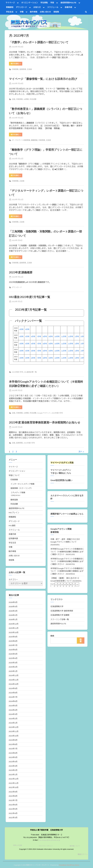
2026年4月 (13, 607)
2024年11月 (14, 680)
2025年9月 (13, 637)
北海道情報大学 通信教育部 (62, 611)
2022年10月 (14, 787)
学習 (52, 3)
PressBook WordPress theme (69, 865)
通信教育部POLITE (68, 3)
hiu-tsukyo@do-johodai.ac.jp (50, 840)
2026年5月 (13, 602)
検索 (52, 636)
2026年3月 (13, 611)
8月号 (45, 337)
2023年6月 (13, 753)
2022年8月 (13, 796)
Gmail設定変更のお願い (61, 480)
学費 (22, 12)
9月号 (51, 337)
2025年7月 (13, 645)
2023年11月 (14, 731)
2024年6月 (13, 701)
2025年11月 (14, 628)
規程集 (56, 12)
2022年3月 (13, 818)
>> (77, 585)
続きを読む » (16, 64)
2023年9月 (13, 740)
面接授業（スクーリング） (22, 488)
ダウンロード (21, 7)
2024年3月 (13, 714)
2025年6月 (13, 650)
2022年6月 (13, 805)
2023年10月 (14, 736)
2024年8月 (13, 693)
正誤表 (29, 69)
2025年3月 (13, 663)
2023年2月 (13, 770)
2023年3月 (13, 766)
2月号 (83, 337)
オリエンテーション (30, 3)
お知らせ (37, 7)
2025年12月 (14, 624)
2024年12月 (14, 675)
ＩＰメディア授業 (18, 493)
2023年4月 (13, 762)
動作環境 (34, 12)
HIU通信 (12, 526)
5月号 (27, 329)
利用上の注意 (18, 845)
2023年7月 (13, 749)
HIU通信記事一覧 (30, 372)
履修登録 (14, 500)
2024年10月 (14, 684)
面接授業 (23, 69)
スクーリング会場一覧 (60, 619)
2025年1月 (13, 671)
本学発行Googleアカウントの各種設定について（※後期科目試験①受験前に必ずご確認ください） (67, 552)
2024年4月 (13, 710)
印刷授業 (15, 69)
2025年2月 (13, 667)
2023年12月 (14, 727)
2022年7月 (13, 800)
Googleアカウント (44, 413)
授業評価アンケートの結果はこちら (67, 514)
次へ (80, 452)
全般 (14, 99)
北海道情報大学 (57, 606)
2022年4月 (13, 813)
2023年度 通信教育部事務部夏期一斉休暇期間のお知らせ (45, 422)
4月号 (21, 329)
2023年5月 (13, 757)
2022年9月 (13, 792)
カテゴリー (13, 580)
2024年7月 (13, 697)
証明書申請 (13, 538)
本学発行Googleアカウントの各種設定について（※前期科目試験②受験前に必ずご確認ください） (67, 561)
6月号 (33, 337)
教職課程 (10, 7)
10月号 (57, 337)
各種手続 (68, 7)
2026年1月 (13, 620)
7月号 (39, 337)
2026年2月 (13, 615)
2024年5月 (13, 706)
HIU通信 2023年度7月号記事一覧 (30, 297)
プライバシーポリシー (46, 846)
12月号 (71, 337)
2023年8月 (13, 744)
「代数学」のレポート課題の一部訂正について (39, 42)
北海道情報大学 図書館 (60, 615)
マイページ (10, 3)
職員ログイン (83, 854)
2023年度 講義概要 (21, 272)
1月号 (77, 337)
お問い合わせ (45, 12)
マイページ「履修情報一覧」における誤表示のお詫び (43, 79)
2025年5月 (13, 654)
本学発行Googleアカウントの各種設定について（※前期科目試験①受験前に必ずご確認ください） (67, 571)
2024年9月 (13, 688)
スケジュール (53, 7)
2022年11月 (14, 783)
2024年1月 (13, 723)
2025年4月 (13, 658)
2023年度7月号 (17, 372)
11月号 (64, 337)
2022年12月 (14, 779)
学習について (14, 475)
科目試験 (33, 99)
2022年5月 (13, 809)
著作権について (75, 846)
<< (53, 585)
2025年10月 (14, 632)
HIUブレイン (14, 513)
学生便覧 (44, 3)
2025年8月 (13, 641)
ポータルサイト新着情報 (21, 140)
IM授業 (26, 99)
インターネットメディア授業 (22, 484)
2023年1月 (13, 775)
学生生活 (10, 12)
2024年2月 (13, 719)
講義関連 (34, 140)
